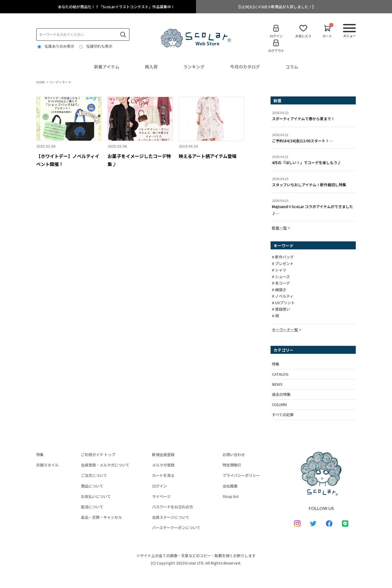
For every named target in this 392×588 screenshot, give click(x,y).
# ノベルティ (283, 296)
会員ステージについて (171, 517)
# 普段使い (281, 309)
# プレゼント (283, 264)
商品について (92, 486)
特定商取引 (232, 465)
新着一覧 (279, 228)
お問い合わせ (234, 455)
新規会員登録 (163, 455)
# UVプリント (283, 303)
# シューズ (281, 277)
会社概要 (230, 486)
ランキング (194, 67)
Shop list (231, 496)
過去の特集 (281, 394)
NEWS (277, 384)
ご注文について (94, 475)
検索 (123, 35)
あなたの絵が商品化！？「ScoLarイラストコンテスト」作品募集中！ (116, 7)
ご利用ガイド (98, 455)
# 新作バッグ (283, 257)
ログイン (160, 486)
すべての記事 (283, 415)
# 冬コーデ (281, 283)
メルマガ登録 (163, 465)
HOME (41, 82)
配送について (92, 507)
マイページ (161, 496)
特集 (276, 364)
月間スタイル (47, 465)
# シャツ (279, 270)
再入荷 (151, 67)
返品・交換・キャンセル (101, 517)
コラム (292, 67)
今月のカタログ (245, 67)
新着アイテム (107, 67)
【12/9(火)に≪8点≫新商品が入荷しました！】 (276, 7)
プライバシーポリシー (241, 475)
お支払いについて (96, 496)
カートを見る (163, 475)
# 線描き (279, 290)
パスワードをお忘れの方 (173, 507)
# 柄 (275, 316)
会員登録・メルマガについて (105, 465)
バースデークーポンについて (176, 528)
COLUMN (279, 404)
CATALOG (280, 374)
